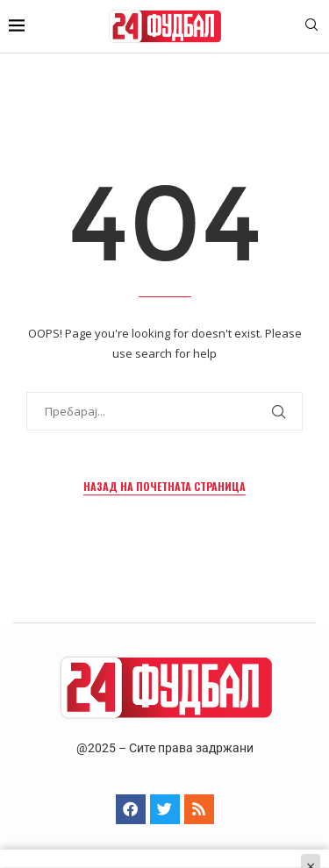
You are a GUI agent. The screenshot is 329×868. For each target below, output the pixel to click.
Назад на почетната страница (164, 486)
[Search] (311, 27)
